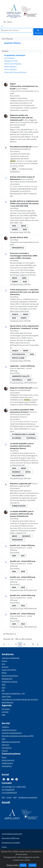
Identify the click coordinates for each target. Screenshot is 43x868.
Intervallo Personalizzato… (16, 72)
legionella (17, 380)
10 (25, 645)
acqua (15, 314)
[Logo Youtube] (12, 779)
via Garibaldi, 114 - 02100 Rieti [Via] (14, 787)
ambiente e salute (21, 376)
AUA (3, 688)
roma (28, 472)
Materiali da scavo (9, 730)
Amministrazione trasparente (12, 834)
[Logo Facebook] (4, 779)
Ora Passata (9, 58)
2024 (23, 606)
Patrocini (5, 745)
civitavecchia (19, 354)
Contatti (5, 712)
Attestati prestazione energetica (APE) (18, 736)
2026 (25, 229)
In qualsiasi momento (15, 55)
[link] (2, 26)
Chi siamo (6, 709)
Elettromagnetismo (10, 676)
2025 (14, 318)
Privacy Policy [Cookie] (13, 865)
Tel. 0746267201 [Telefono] (8, 790)
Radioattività (7, 679)
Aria (3, 664)
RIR (3, 691)
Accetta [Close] (33, 865)
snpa (24, 278)
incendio (16, 472)
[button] (8, 22)
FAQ (3, 739)
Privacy (4, 847)
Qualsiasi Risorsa (12, 43)
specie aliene (18, 358)
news (24, 226)
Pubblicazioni (7, 763)
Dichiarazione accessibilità (11, 843)
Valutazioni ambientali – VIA (13, 693)
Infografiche (30, 383)
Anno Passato (10, 69)
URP (3, 715)
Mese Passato (10, 67)
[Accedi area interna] (6, 803)
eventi (15, 229)
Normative (15, 172)
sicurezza (17, 438)
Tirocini (5, 751)
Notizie (27, 232)
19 (34, 645)
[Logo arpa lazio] (14, 11)
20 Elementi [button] (10, 634)
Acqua (4, 661)
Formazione (7, 748)
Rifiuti (4, 673)
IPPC (4, 685)
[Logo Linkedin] (17, 779)
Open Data (6, 696)
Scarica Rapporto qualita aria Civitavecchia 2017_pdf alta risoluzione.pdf (24, 122)
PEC (3, 797)
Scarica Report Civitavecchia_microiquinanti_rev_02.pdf (24, 91)
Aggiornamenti (8, 760)
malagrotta (18, 476)
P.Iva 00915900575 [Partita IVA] (9, 793)
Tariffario (5, 727)
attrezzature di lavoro (24, 434)
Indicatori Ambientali (10, 658)
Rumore (5, 667)
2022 (23, 624)
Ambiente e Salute (10, 682)
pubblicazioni (19, 506)
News (4, 757)
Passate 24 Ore (11, 61)
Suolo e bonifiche (9, 670)
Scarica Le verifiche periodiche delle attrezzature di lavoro (23, 414)
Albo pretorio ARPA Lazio (10, 838)
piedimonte (17, 540)
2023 (32, 354)
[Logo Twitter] (8, 779)
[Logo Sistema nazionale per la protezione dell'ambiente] (29, 11)
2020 (23, 572)
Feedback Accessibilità (28, 797)
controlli (31, 438)
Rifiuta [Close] (24, 865)
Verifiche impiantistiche (12, 733)
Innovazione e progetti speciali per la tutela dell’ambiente (20, 701)
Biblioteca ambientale (11, 742)
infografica (18, 248)
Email (9, 797)
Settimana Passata (13, 64)
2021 (23, 556)
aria (14, 169)
